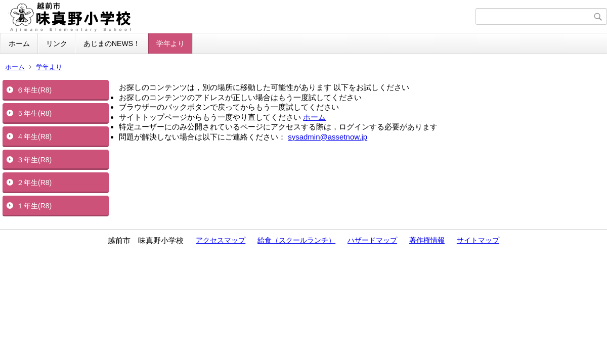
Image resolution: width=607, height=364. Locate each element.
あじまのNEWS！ (112, 43)
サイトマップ (478, 240)
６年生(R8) (34, 90)
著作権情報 (427, 240)
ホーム (19, 43)
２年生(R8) (34, 183)
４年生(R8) (34, 136)
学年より (170, 43)
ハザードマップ (372, 240)
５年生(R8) (34, 113)
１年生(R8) (34, 206)
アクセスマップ (221, 240)
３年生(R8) (34, 160)
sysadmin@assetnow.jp (328, 137)
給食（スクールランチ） (296, 240)
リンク (57, 43)
